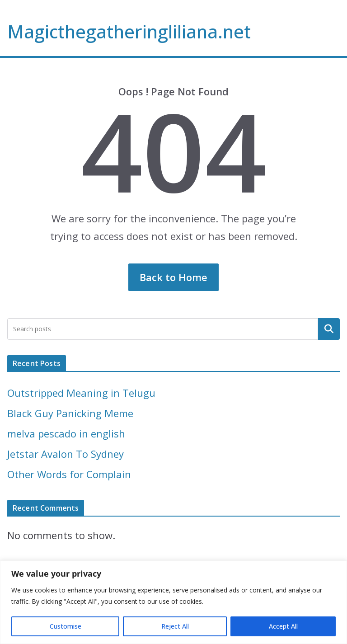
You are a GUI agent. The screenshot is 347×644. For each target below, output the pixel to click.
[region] (173, 602)
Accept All (283, 626)
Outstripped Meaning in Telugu (81, 393)
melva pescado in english (66, 433)
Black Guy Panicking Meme (70, 413)
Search (329, 329)
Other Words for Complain (69, 474)
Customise (66, 626)
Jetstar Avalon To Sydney (66, 454)
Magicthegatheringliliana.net (129, 31)
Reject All (175, 626)
